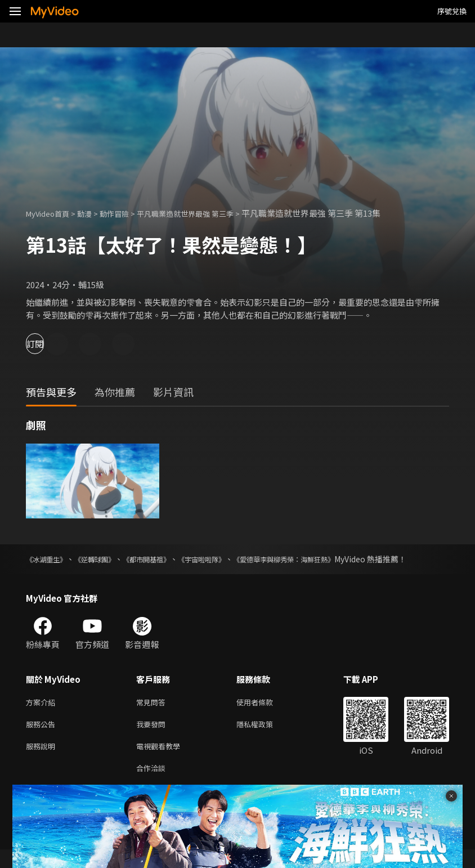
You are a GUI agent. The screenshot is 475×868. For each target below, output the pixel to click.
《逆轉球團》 (107, 559)
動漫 (93, 213)
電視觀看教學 (162, 762)
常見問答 (153, 715)
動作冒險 (127, 213)
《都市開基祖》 (168, 559)
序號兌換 (452, 11)
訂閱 (48, 344)
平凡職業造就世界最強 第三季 (207, 213)
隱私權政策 (264, 738)
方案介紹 (43, 715)
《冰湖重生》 (50, 559)
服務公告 (43, 738)
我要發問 (153, 738)
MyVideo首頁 (51, 213)
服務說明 (43, 762)
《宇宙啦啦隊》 (234, 559)
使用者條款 (264, 715)
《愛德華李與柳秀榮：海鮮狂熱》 (330, 559)
